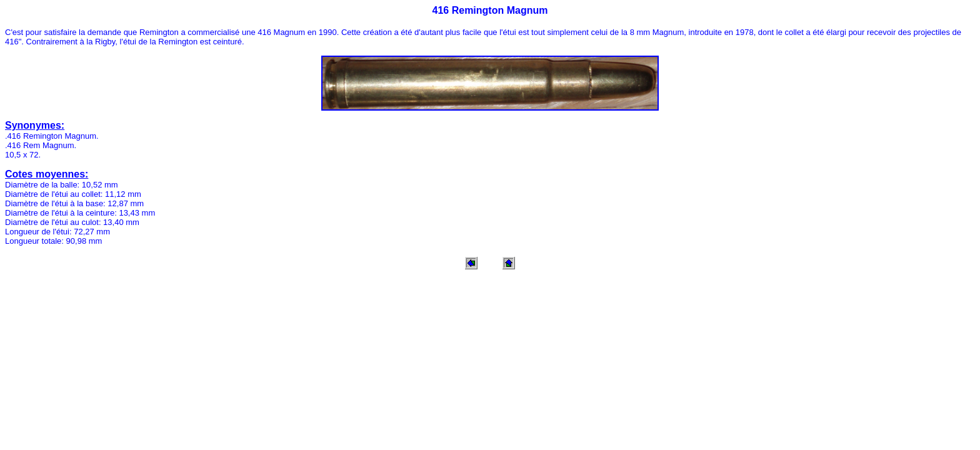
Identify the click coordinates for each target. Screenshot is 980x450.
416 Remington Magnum (490, 10)
